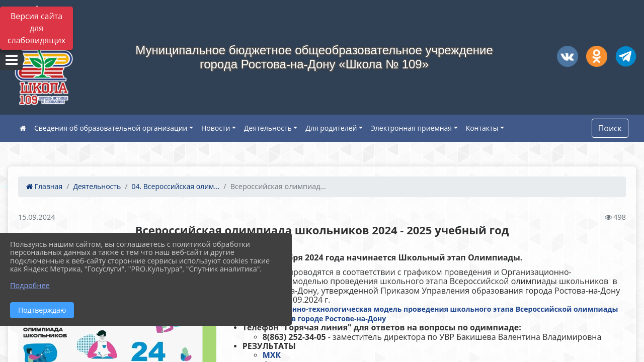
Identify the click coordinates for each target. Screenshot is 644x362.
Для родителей (331, 128)
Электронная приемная (411, 128)
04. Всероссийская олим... (175, 186)
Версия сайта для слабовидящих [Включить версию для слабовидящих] (36, 28)
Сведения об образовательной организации (111, 128)
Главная (44, 186)
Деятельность (268, 128)
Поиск (610, 128)
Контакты (482, 128)
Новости (216, 128)
